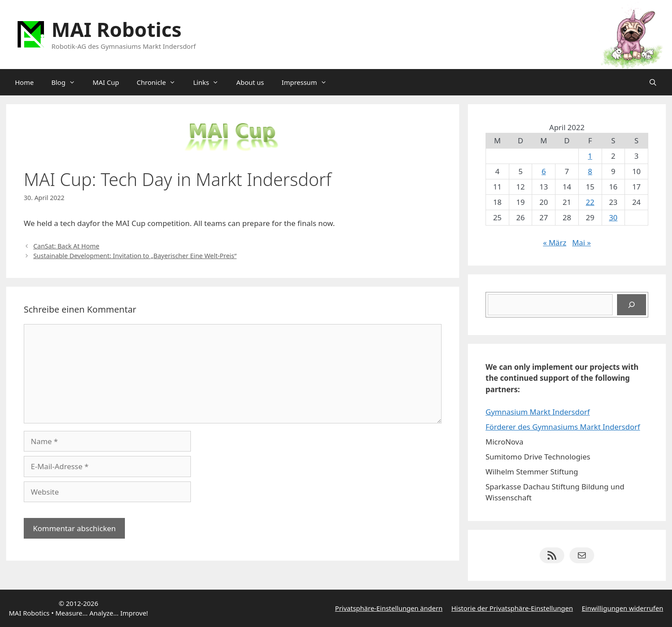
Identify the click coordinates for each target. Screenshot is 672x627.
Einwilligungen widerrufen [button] (623, 608)
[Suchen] (632, 305)
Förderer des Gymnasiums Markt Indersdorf (563, 427)
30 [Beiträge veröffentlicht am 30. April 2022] (613, 217)
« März (555, 242)
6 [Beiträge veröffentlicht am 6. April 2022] (544, 171)
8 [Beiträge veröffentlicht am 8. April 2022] (590, 171)
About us (250, 82)
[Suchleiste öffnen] (653, 82)
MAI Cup (106, 82)
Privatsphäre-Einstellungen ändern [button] (389, 608)
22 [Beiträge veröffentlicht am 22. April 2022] (590, 202)
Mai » (581, 242)
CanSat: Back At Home (66, 246)
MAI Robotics (117, 29)
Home (24, 82)
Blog (68, 82)
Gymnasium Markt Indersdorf (538, 412)
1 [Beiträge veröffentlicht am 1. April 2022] (590, 156)
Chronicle (161, 82)
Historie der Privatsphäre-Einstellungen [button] (512, 608)
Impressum (308, 82)
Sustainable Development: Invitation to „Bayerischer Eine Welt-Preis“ (135, 256)
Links (210, 82)
